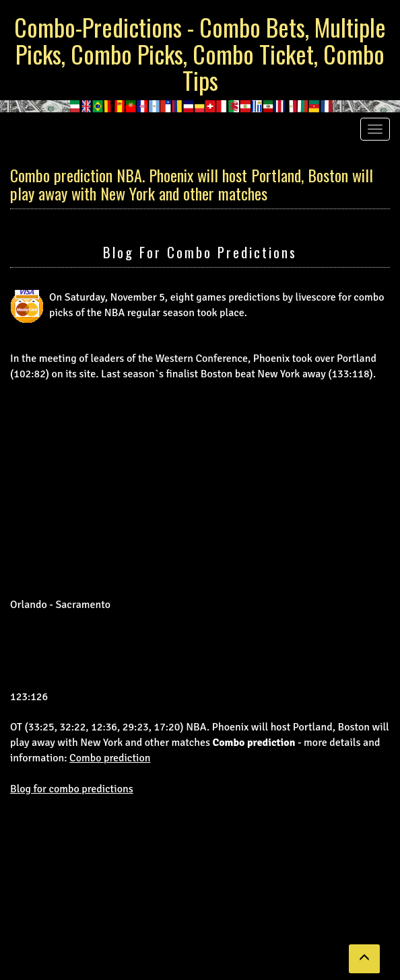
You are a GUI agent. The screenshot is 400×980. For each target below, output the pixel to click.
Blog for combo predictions (200, 252)
